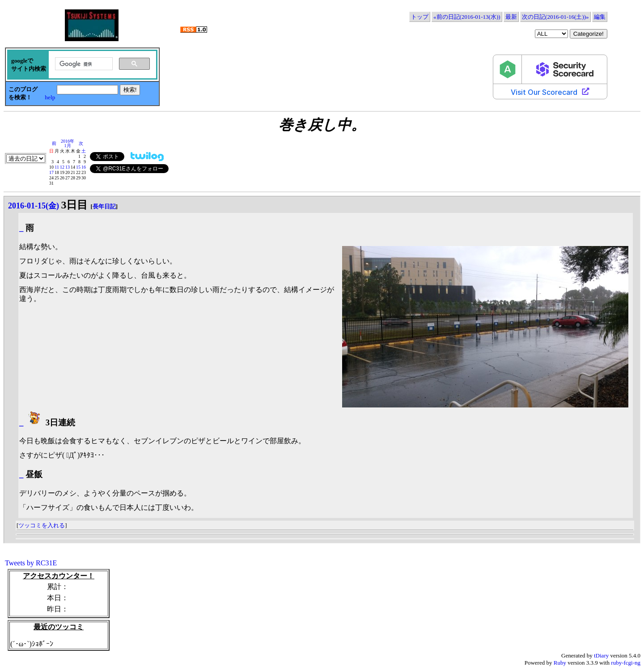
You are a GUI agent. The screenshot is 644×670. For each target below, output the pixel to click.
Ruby (560, 663)
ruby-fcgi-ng (626, 663)
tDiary (601, 655)
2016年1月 (68, 143)
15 (78, 167)
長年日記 (104, 206)
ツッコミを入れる (42, 525)
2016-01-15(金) (34, 206)
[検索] (83, 64)
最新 (511, 17)
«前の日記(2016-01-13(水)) (467, 17)
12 (62, 167)
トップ (420, 17)
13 (68, 167)
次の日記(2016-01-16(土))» (555, 17)
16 (84, 167)
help (50, 97)
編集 (600, 17)
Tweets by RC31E (31, 563)
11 (57, 167)
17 (51, 172)
